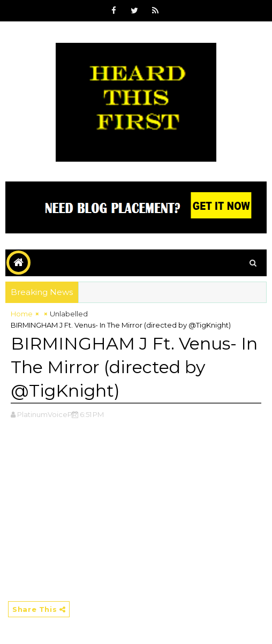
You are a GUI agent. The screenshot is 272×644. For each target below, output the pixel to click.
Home (22, 314)
